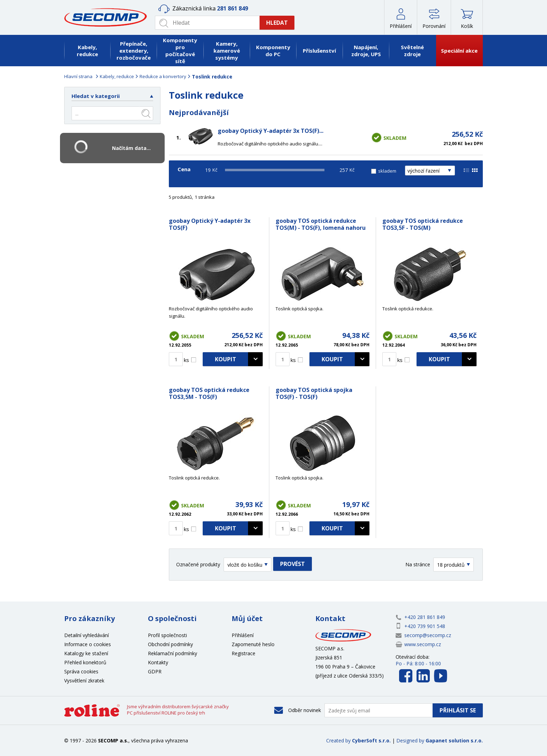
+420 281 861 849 (425, 617)
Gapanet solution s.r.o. (454, 740)
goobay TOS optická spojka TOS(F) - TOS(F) (314, 393)
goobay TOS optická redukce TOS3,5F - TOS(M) (423, 224)
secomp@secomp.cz (428, 635)
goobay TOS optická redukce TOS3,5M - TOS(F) (209, 393)
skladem (387, 171)
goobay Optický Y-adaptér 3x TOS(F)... (271, 131)
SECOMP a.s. (108, 17)
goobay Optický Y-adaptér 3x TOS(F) (210, 224)
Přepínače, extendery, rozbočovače (134, 51)
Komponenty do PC (273, 51)
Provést (293, 564)
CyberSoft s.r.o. (371, 740)
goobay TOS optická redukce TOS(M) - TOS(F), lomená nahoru (321, 224)
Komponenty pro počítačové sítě (180, 51)
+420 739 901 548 (425, 626)
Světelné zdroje (412, 51)
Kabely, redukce (87, 51)
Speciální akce (459, 51)
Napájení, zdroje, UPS (366, 51)
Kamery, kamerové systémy (227, 51)
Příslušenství (319, 51)
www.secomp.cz (423, 644)
